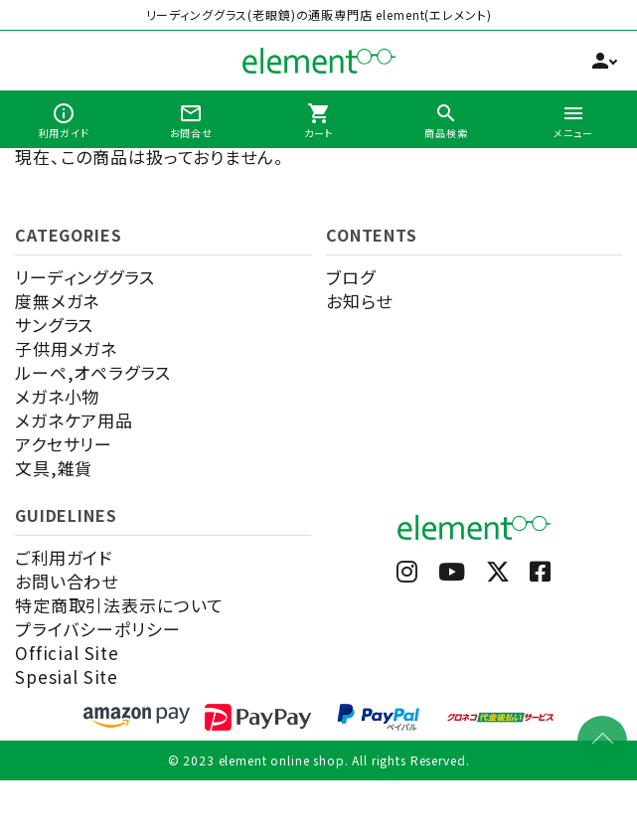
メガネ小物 (57, 396)
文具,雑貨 (54, 468)
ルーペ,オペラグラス (93, 372)
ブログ (351, 277)
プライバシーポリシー (98, 629)
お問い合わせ (67, 581)
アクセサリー (64, 444)
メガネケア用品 (74, 420)
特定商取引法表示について (119, 605)
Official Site (67, 653)
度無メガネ (57, 301)
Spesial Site (67, 676)
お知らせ (359, 301)
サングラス (54, 325)
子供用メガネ (66, 348)
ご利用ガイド (64, 557)
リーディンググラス (85, 277)
